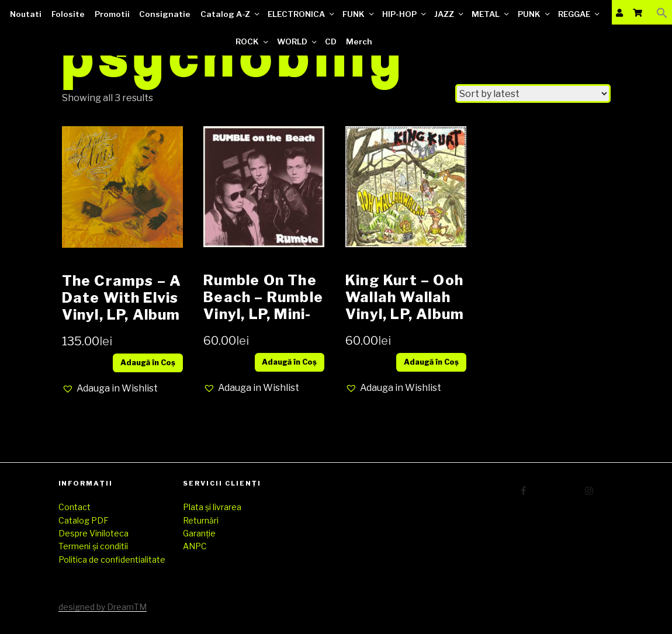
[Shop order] (533, 93)
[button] (110, 389)
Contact (75, 507)
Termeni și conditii (93, 546)
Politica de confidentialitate (112, 559)
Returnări (201, 520)
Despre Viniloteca (93, 533)
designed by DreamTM (103, 607)
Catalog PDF (84, 520)
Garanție (199, 533)
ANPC (195, 546)
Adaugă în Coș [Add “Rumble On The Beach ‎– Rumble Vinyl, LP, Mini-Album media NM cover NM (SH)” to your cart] (289, 362)
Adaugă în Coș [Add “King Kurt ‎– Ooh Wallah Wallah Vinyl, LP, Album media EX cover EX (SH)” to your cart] (431, 362)
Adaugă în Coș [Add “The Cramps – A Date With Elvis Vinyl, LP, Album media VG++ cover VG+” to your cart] (148, 363)
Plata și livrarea (212, 507)
